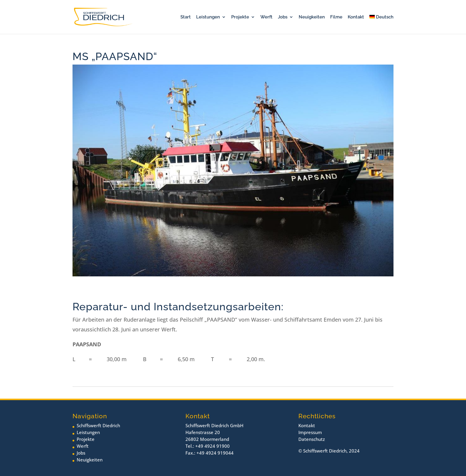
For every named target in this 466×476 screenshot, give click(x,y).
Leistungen (208, 17)
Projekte (240, 17)
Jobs (283, 17)
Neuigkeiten (312, 17)
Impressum (310, 432)
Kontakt (356, 17)
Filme (336, 17)
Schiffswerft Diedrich (98, 425)
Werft (266, 17)
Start (186, 17)
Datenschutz (312, 439)
